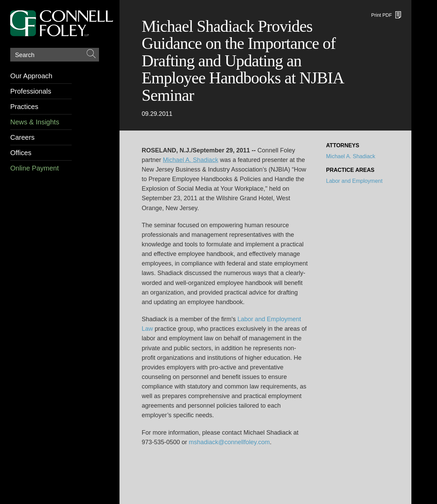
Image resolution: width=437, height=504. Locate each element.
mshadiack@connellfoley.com (229, 442)
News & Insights (35, 122)
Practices (24, 107)
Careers (22, 137)
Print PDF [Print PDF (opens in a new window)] (382, 15)
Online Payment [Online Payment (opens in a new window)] (34, 168)
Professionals (31, 91)
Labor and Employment (354, 181)
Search (25, 55)
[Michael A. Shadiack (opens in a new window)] (191, 160)
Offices (21, 153)
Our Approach (31, 76)
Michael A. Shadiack (351, 156)
